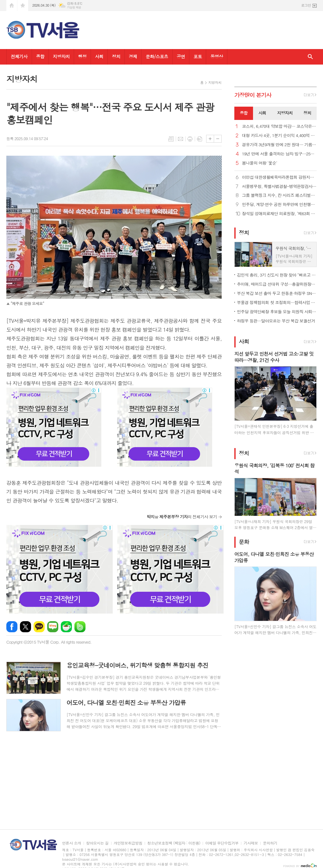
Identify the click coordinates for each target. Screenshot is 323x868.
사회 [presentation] (262, 113)
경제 (133, 56)
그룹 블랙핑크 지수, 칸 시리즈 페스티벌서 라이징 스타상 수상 (279, 195)
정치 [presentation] (307, 113)
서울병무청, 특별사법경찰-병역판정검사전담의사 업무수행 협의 (279, 187)
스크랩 (199, 139)
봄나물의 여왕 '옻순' (260, 163)
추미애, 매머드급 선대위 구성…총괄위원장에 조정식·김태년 (277, 284)
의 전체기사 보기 (182, 517)
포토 (198, 56)
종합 (40, 56)
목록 (171, 139)
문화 (244, 542)
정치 (116, 56)
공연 (181, 56)
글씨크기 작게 (218, 139)
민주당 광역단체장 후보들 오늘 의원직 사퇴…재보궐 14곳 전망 (277, 312)
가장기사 (253, 95)
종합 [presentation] (244, 113)
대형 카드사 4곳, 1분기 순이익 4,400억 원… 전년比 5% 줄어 (279, 136)
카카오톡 (39, 627)
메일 (180, 139)
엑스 (25, 627)
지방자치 (61, 56)
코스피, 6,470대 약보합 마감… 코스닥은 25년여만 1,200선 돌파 (279, 126)
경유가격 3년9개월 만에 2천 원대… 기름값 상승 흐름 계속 (279, 145)
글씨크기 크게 (210, 139)
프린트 (190, 139)
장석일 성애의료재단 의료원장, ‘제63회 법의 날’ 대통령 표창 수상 (279, 214)
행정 (82, 56)
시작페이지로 (12, 6)
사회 (99, 56)
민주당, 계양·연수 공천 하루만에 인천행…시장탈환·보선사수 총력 (279, 205)
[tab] (244, 113)
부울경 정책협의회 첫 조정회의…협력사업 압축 (277, 302)
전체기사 (19, 56)
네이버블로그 (53, 627)
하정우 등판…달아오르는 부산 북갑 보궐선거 (276, 321)
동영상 (216, 56)
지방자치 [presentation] (285, 113)
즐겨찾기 (23, 6)
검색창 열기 (310, 57)
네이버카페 (66, 627)
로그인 (306, 5)
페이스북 (12, 627)
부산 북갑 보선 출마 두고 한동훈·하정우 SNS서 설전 (277, 293)
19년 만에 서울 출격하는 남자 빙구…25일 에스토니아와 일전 (279, 154)
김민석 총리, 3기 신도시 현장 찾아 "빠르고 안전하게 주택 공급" (277, 275)
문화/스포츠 (157, 56)
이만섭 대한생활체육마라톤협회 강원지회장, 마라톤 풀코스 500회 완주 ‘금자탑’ (279, 177)
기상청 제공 (74, 7)
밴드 (80, 627)
